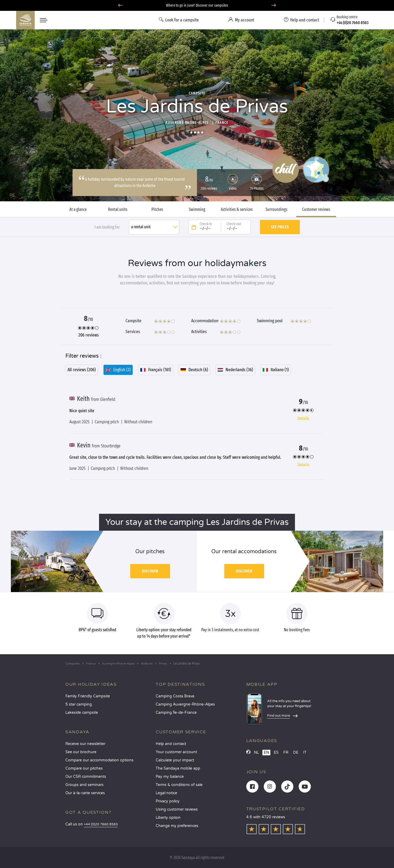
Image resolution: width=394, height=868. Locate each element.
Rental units (118, 210)
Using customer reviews (177, 809)
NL (256, 753)
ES (276, 753)
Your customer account (176, 752)
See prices (280, 227)
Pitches (157, 210)
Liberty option (168, 818)
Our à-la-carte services (85, 793)
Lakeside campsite (82, 713)
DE (296, 753)
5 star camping (79, 704)
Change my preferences (177, 826)
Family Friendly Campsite (88, 696)
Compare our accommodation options (99, 760)
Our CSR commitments (86, 777)
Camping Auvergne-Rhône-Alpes (185, 704)
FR (286, 753)
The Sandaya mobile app (178, 768)
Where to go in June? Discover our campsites (197, 5)
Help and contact (171, 744)
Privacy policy (168, 801)
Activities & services (237, 210)
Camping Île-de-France (176, 713)
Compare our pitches (84, 768)
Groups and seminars (84, 785)
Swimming (197, 210)
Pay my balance (170, 777)
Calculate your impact (175, 760)
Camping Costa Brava (175, 696)
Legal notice (166, 793)
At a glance (78, 210)
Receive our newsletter (85, 744)
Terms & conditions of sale (179, 785)
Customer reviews (316, 210)
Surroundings (276, 210)
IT (305, 753)
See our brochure (81, 752)
